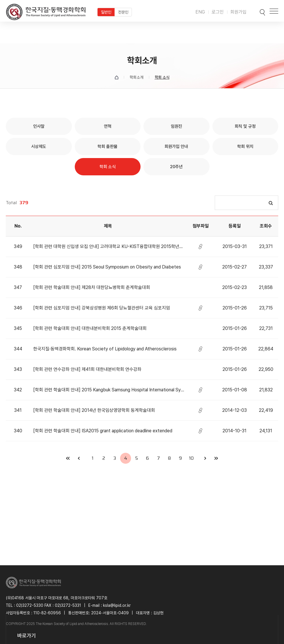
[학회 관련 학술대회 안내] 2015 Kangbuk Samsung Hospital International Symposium (109, 390)
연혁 (108, 126)
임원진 (176, 126)
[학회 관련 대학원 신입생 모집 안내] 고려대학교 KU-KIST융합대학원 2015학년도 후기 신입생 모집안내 (109, 246)
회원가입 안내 (176, 147)
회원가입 (238, 12)
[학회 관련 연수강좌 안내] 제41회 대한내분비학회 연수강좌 (87, 369)
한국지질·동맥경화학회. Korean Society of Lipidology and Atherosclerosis (105, 349)
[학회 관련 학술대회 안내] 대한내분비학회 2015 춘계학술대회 (90, 328)
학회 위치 (245, 147)
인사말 (39, 126)
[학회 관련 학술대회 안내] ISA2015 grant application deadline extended (103, 431)
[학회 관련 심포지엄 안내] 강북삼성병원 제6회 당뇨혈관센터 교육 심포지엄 (102, 308)
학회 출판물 (108, 147)
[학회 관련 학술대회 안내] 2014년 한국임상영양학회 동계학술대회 (94, 410)
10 (191, 458)
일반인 (106, 12)
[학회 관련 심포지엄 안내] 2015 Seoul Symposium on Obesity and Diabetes (107, 267)
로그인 (218, 12)
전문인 (123, 12)
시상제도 (39, 147)
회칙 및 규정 (245, 126)
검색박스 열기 (257, 11)
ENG (200, 12)
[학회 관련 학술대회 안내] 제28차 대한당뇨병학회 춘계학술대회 (92, 287)
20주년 (176, 167)
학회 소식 (108, 167)
